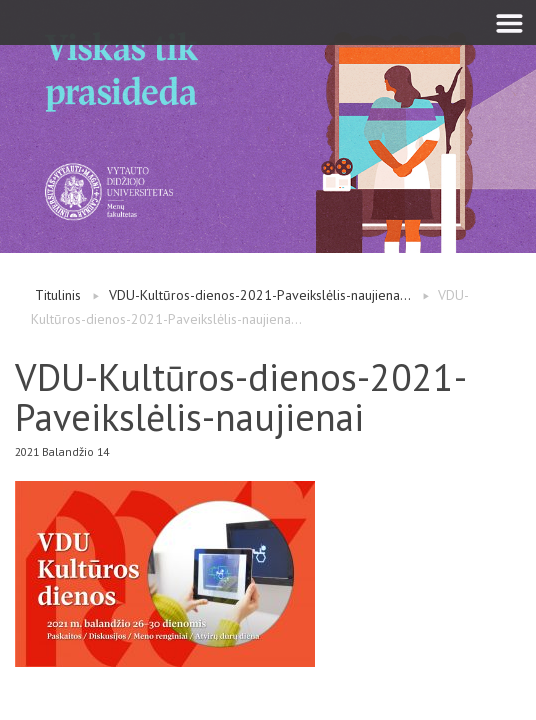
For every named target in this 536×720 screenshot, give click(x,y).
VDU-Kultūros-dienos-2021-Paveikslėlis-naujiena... (260, 295)
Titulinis (58, 295)
